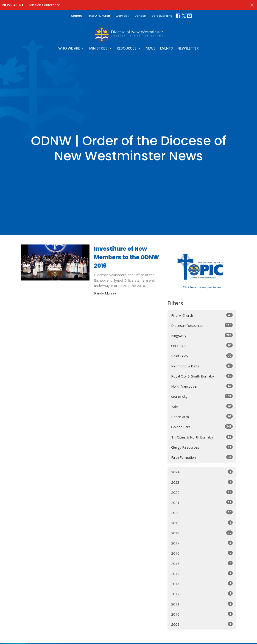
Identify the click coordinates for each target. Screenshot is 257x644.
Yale (202, 407)
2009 (202, 624)
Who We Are (71, 48)
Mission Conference (45, 5)
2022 (202, 492)
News (151, 48)
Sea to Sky (202, 396)
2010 (202, 614)
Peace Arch (202, 417)
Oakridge (202, 346)
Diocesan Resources (202, 325)
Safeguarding (162, 16)
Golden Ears (202, 427)
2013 (202, 584)
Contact (122, 16)
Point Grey (202, 356)
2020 (202, 512)
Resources (129, 48)
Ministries (101, 48)
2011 (202, 604)
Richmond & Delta (202, 366)
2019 (202, 523)
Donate (140, 16)
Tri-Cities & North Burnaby (202, 437)
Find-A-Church (99, 16)
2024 (202, 472)
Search (76, 16)
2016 (202, 553)
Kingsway (202, 335)
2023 (202, 482)
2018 (202, 533)
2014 (202, 573)
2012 (202, 594)
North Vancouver (202, 386)
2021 (202, 502)
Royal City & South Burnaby (202, 376)
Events (166, 48)
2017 (202, 543)
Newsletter (188, 48)
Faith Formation (202, 457)
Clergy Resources (202, 447)
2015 (202, 563)
